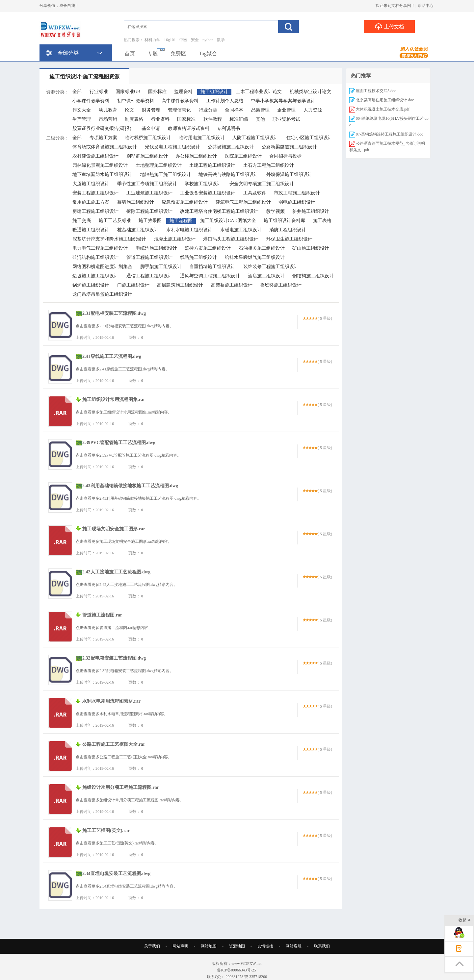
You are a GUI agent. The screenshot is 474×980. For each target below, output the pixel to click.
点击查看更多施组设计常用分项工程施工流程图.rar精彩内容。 (130, 800)
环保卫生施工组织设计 (289, 239)
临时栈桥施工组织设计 (148, 138)
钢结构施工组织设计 (313, 276)
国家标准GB (128, 92)
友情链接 (265, 946)
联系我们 (322, 946)
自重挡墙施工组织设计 (212, 267)
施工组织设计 (214, 92)
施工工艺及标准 (115, 221)
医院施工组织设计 (243, 156)
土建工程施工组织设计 (212, 165)
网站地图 (209, 946)
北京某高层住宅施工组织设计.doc (385, 100)
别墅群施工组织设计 (147, 156)
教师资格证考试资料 (189, 128)
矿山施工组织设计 (311, 248)
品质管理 (260, 110)
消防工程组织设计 (288, 230)
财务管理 (151, 110)
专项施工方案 (103, 138)
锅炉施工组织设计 (91, 285)
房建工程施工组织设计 (95, 211)
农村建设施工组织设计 (95, 156)
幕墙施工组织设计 (136, 202)
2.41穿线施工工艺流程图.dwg (112, 356)
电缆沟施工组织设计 (156, 248)
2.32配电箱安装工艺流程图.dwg (114, 658)
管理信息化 (179, 110)
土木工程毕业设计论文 (259, 92)
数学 (221, 40)
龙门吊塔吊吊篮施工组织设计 (102, 294)
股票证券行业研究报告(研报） (103, 128)
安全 (195, 40)
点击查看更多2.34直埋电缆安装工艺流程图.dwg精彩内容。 (127, 886)
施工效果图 (150, 221)
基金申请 (151, 128)
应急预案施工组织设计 (185, 202)
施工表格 (322, 221)
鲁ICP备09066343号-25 (237, 970)
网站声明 (180, 946)
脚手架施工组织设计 (161, 267)
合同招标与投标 (285, 156)
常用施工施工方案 (91, 202)
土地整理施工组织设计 (159, 165)
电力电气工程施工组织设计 (100, 248)
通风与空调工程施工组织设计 (210, 276)
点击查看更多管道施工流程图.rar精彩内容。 (114, 628)
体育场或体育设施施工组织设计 (105, 147)
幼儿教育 (108, 110)
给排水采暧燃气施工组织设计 (255, 257)
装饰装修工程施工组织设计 (271, 267)
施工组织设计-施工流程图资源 (84, 76)
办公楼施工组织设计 (196, 156)
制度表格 (134, 119)
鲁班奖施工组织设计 (281, 285)
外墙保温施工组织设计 (289, 175)
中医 (183, 40)
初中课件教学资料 (136, 101)
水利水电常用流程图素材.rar (111, 701)
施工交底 (82, 221)
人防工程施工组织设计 (255, 138)
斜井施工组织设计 (311, 211)
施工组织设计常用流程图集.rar (114, 400)
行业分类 (208, 110)
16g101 (170, 40)
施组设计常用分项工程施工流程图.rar (121, 787)
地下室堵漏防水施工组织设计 (102, 175)
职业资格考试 (286, 119)
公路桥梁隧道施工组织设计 (289, 147)
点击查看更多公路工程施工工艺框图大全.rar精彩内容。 (124, 757)
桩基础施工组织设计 (138, 230)
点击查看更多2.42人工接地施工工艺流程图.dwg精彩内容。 (127, 585)
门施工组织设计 (133, 285)
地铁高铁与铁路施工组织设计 (228, 175)
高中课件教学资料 (180, 101)
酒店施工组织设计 (266, 276)
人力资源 (313, 110)
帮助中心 (426, 6)
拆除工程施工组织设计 (149, 211)
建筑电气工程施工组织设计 (243, 202)
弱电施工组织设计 (297, 202)
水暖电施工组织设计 (241, 230)
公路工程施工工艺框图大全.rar (114, 744)
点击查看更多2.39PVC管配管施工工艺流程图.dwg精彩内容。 (128, 455)
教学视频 (276, 211)
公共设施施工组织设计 (231, 147)
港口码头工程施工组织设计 (231, 239)
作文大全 (82, 110)
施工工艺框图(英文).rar (106, 830)
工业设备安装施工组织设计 (208, 193)
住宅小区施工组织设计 (309, 138)
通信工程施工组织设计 (149, 276)
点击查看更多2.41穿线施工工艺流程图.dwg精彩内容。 (123, 369)
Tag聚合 (208, 53)
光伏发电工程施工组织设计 (172, 147)
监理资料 (183, 92)
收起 (465, 921)
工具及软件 (255, 193)
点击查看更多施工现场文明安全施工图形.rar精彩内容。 (124, 541)
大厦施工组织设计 (91, 184)
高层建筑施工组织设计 (180, 285)
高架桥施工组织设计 (232, 285)
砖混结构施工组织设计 (95, 257)
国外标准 (157, 92)
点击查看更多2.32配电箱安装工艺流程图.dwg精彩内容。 (125, 671)
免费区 (178, 53)
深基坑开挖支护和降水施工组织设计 (109, 239)
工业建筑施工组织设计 (149, 193)
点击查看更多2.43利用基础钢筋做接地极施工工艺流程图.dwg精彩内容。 (138, 498)
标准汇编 (239, 119)
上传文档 (389, 26)
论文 (129, 110)
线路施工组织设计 (198, 257)
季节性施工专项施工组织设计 (147, 184)
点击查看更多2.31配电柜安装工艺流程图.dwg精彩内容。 (125, 326)
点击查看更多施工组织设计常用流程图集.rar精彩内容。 (124, 412)
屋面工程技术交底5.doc (376, 91)
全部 (77, 92)
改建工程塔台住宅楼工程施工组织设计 (219, 211)
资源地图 (237, 946)
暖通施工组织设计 (91, 230)
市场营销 (108, 119)
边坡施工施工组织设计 (95, 276)
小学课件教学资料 (91, 101)
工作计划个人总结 (225, 101)
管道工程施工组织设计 (149, 257)
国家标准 (186, 119)
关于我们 (152, 946)
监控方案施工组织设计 (208, 248)
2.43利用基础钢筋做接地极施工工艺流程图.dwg (130, 486)
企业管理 (286, 110)
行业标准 (99, 92)
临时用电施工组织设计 (202, 138)
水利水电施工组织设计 (189, 230)
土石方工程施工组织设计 (269, 165)
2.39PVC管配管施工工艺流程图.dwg (119, 443)
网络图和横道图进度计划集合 (102, 267)
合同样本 (234, 110)
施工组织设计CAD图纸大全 (228, 221)
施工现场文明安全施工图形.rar (114, 529)
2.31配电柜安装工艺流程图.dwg (114, 313)
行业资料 (160, 119)
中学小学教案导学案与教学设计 (283, 101)
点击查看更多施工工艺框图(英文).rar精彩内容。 (117, 843)
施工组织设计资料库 (284, 221)
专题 (153, 53)
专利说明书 (228, 128)
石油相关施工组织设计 (262, 248)
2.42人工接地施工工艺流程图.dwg (116, 572)
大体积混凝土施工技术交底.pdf (383, 109)
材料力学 (152, 40)
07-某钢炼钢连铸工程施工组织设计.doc (389, 134)
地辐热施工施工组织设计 (166, 175)
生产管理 (82, 119)
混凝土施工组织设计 (175, 239)
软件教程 (213, 119)
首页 (130, 53)
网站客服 (294, 946)
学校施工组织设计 (203, 184)
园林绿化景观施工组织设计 (100, 165)
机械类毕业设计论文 (310, 92)
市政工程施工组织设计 (297, 193)
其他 (260, 119)
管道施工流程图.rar (102, 615)
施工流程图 (181, 221)
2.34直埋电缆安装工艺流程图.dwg (116, 874)
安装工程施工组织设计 (95, 193)
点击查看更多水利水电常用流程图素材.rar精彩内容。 (122, 714)
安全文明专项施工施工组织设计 (262, 184)
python (208, 40)
